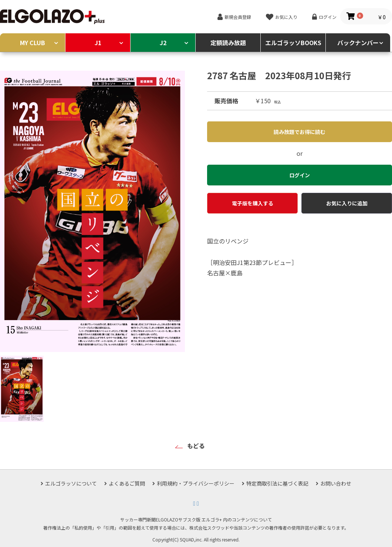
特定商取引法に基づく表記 (277, 483)
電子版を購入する (253, 203)
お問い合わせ (336, 483)
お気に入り (286, 17)
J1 (98, 43)
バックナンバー (358, 43)
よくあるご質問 (127, 483)
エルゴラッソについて (71, 483)
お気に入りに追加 (347, 203)
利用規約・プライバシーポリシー (196, 483)
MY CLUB (33, 43)
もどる (196, 446)
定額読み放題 (228, 43)
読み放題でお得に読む (300, 132)
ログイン (328, 17)
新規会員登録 (238, 17)
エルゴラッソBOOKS (293, 43)
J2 (163, 43)
